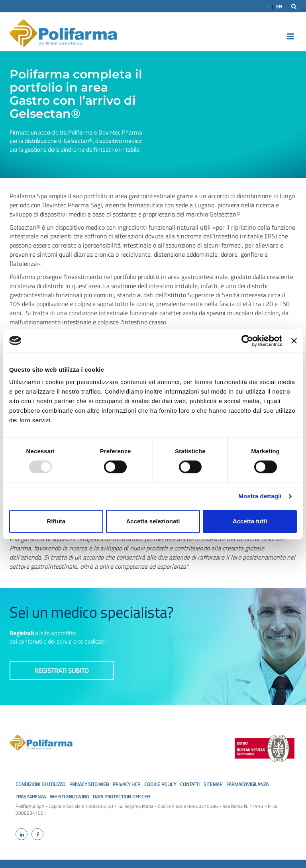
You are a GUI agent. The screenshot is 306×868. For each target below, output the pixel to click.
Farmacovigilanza (247, 784)
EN (279, 7)
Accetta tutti (250, 521)
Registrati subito (62, 671)
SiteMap (213, 784)
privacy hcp (127, 784)
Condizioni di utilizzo (40, 784)
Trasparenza (31, 797)
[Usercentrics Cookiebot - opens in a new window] (247, 341)
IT (268, 7)
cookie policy (160, 784)
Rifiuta (56, 521)
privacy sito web (89, 784)
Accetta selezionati (153, 521)
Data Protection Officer (121, 797)
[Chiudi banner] (294, 341)
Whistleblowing (69, 797)
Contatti (190, 784)
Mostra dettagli (260, 496)
